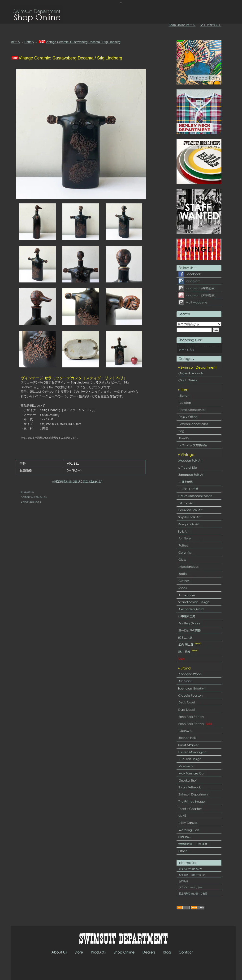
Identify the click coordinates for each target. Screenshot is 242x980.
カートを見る (187, 350)
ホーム (16, 42)
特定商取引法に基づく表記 (193, 894)
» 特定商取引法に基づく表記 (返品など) (77, 481)
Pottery (29, 42)
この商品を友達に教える (31, 502)
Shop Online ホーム (182, 25)
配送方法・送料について (192, 875)
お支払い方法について (191, 869)
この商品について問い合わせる (34, 497)
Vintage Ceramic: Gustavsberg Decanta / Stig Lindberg (79, 42)
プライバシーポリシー (191, 887)
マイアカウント (211, 25)
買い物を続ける (27, 492)
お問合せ (184, 881)
